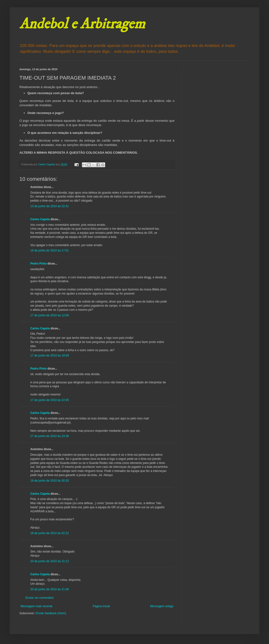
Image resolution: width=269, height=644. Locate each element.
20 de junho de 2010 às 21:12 (50, 561)
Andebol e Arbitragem (82, 24)
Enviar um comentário (40, 598)
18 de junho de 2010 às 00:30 (50, 481)
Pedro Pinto (38, 264)
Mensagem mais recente (36, 606)
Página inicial (101, 606)
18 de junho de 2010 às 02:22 (50, 533)
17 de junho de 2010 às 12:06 (50, 315)
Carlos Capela (40, 219)
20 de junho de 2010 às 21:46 (50, 589)
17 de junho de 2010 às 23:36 (50, 436)
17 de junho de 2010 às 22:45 (50, 400)
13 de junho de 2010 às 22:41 (50, 206)
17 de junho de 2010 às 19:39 (50, 356)
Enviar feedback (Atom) (51, 613)
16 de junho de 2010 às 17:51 (50, 250)
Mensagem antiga (162, 606)
